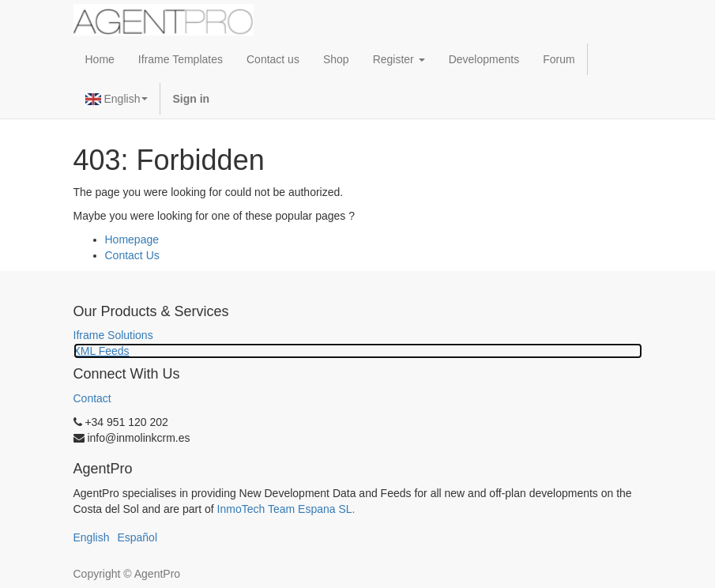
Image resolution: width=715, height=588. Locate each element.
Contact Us (132, 255)
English (117, 99)
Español (137, 537)
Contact (92, 398)
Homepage (132, 239)
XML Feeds (102, 351)
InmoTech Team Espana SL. (286, 509)
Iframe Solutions (113, 335)
